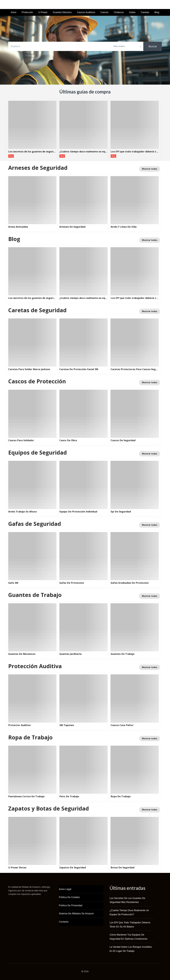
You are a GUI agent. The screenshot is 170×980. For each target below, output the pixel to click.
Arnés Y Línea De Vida (124, 227)
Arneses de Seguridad (38, 168)
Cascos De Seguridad (123, 440)
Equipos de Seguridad (38, 452)
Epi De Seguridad (121, 512)
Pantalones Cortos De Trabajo (26, 796)
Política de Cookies (69, 897)
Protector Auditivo (20, 725)
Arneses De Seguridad (72, 227)
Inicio (14, 12)
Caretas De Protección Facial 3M (79, 369)
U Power (43, 12)
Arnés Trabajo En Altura (22, 512)
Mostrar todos (150, 169)
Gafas (132, 12)
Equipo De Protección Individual (78, 512)
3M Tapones (67, 725)
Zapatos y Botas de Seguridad (49, 808)
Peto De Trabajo (69, 796)
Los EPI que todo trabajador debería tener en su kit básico (135, 152)
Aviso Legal (65, 889)
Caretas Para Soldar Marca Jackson (29, 369)
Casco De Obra (68, 440)
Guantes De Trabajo (123, 654)
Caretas (145, 12)
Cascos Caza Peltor (122, 725)
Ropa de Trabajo (30, 737)
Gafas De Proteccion (72, 583)
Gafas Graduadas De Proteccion (130, 583)
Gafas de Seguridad (35, 524)
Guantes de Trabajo (35, 595)
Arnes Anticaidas (18, 227)
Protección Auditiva (35, 666)
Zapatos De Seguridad (73, 868)
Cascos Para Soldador (21, 440)
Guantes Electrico (62, 12)
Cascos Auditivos (86, 12)
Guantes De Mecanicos (22, 654)
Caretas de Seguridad (37, 310)
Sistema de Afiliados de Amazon (76, 914)
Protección (27, 12)
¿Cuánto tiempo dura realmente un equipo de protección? (83, 152)
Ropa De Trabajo (121, 796)
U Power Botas (17, 868)
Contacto (64, 922)
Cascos (105, 12)
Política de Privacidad (71, 905)
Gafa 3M (13, 583)
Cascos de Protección (37, 381)
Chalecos (119, 12)
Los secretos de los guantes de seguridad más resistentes (32, 152)
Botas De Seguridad (123, 868)
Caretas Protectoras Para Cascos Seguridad (135, 369)
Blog (157, 12)
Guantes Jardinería (70, 654)
